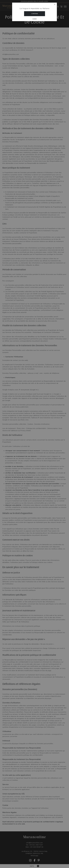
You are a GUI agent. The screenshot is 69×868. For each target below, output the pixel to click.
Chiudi (34, 19)
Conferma (35, 14)
